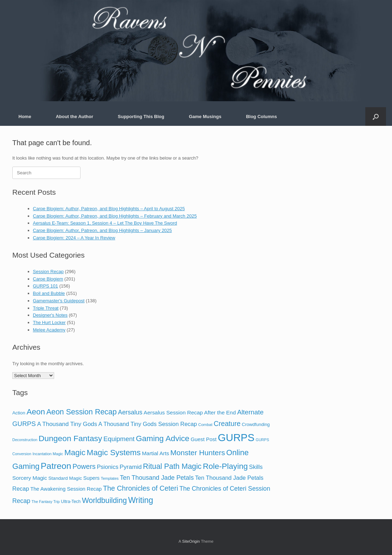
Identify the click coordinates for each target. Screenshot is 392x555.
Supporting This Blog (141, 117)
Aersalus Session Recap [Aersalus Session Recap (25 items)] (173, 412)
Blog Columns (262, 117)
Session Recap (48, 272)
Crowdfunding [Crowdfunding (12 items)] (256, 424)
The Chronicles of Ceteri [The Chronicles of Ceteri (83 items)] (141, 488)
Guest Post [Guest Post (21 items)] (204, 439)
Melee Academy (49, 330)
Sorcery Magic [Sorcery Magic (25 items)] (30, 478)
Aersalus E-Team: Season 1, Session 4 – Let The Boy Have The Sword (105, 223)
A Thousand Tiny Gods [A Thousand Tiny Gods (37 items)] (67, 424)
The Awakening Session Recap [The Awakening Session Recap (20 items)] (66, 489)
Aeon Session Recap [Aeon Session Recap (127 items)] (82, 412)
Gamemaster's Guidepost (59, 301)
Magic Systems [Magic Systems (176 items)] (114, 452)
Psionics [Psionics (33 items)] (107, 467)
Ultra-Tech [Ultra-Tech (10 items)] (71, 502)
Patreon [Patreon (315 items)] (56, 466)
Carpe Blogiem (48, 279)
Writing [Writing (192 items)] (141, 500)
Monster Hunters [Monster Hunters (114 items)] (198, 453)
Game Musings (205, 117)
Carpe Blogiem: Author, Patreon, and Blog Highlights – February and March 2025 (115, 216)
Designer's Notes (50, 315)
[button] (376, 117)
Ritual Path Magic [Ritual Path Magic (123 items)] (172, 466)
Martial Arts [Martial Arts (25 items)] (156, 453)
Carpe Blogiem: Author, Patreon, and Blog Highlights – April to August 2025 (109, 209)
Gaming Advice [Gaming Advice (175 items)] (162, 438)
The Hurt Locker (49, 322)
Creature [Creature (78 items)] (227, 424)
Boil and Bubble (49, 293)
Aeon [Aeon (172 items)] (36, 412)
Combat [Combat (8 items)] (205, 425)
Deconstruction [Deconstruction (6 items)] (25, 440)
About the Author (75, 117)
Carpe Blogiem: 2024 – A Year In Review (74, 238)
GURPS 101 (46, 286)
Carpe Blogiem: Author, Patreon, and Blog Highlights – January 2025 (102, 230)
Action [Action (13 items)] (19, 413)
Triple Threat (46, 308)
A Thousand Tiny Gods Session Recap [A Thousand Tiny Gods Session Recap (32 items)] (148, 424)
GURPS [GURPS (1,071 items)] (236, 437)
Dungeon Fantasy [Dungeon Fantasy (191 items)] (70, 438)
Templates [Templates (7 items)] (110, 478)
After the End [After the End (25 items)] (220, 412)
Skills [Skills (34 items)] (256, 467)
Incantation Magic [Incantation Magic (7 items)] (48, 454)
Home (25, 117)
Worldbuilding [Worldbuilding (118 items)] (104, 500)
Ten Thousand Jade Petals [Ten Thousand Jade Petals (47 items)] (157, 478)
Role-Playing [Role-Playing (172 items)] (225, 466)
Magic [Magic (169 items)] (75, 453)
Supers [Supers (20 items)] (92, 478)
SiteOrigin (191, 541)
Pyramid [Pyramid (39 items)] (131, 467)
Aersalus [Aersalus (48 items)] (130, 412)
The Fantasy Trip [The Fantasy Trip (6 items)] (46, 502)
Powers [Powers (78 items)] (84, 466)
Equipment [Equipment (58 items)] (119, 439)
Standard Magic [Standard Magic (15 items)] (65, 478)
